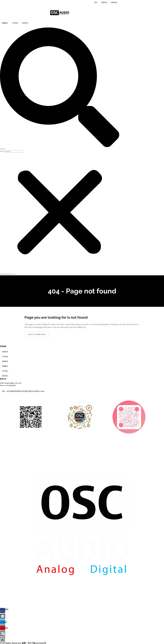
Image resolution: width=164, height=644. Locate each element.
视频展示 (5, 23)
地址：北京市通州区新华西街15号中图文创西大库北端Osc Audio (23, 391)
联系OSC (25, 23)
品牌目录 (104, 2)
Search (2, 151)
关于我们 (15, 23)
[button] (60, 89)
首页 (96, 2)
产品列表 (5, 357)
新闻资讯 (114, 2)
